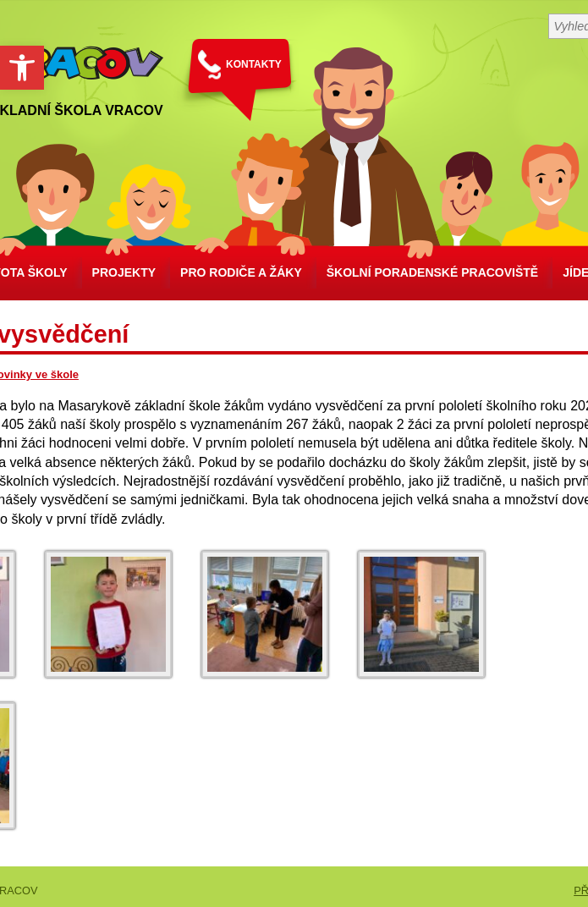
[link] (22, 68)
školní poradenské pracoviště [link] (432, 272)
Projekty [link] (124, 272)
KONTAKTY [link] (254, 64)
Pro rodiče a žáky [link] (241, 272)
